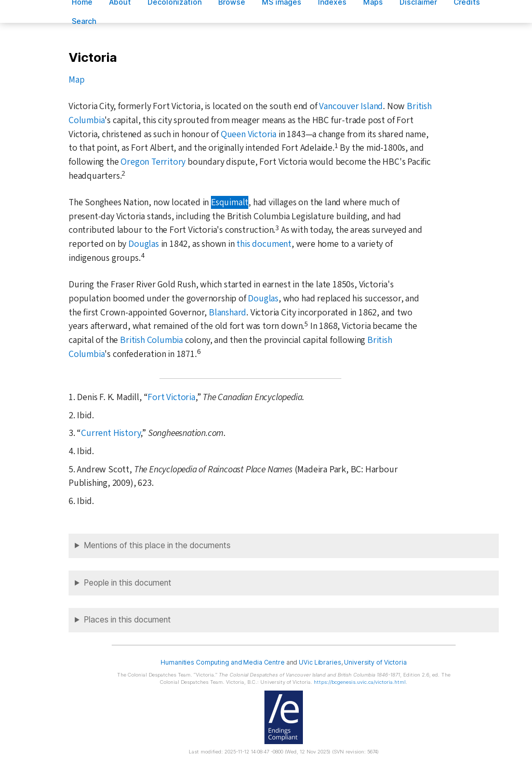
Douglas (144, 244)
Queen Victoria (249, 134)
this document (264, 244)
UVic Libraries (320, 662)
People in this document (128, 583)
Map (76, 80)
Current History (111, 433)
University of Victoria (375, 662)
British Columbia (151, 340)
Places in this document (127, 620)
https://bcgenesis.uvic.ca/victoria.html (360, 682)
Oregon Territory (153, 162)
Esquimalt (230, 202)
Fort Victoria (171, 397)
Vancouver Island (351, 106)
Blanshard (228, 313)
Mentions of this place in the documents (157, 545)
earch (84, 21)
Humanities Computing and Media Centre (223, 662)
